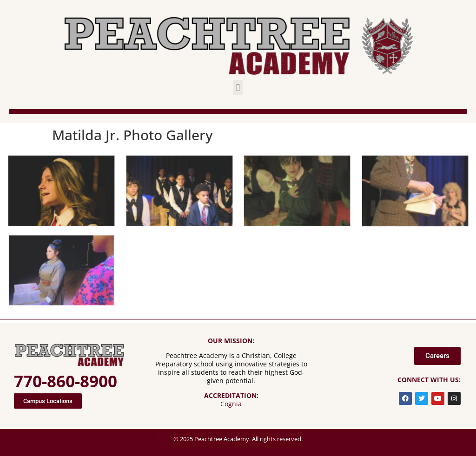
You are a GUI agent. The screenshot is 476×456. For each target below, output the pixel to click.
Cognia (231, 404)
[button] (238, 88)
